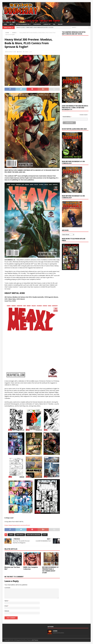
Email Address (67, 117)
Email (6, 606)
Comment (7, 588)
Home (5, 24)
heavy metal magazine (33, 535)
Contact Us (47, 24)
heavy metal (20, 535)
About (11, 24)
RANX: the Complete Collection (31, 568)
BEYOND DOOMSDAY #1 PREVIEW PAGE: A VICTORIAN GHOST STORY (50, 570)
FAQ (54, 24)
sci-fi (45, 535)
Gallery (60, 24)
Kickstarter (37, 24)
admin (20, 52)
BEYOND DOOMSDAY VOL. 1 (23, 24)
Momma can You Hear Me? (12, 568)
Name (6, 601)
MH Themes (35, 640)
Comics (27, 52)
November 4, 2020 (12, 52)
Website (7, 611)
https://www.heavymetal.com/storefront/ (17, 525)
